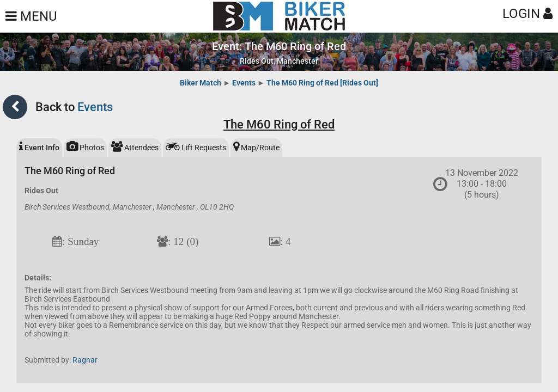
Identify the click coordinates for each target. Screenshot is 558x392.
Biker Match (201, 83)
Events (244, 83)
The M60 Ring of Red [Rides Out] (322, 83)
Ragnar (85, 360)
